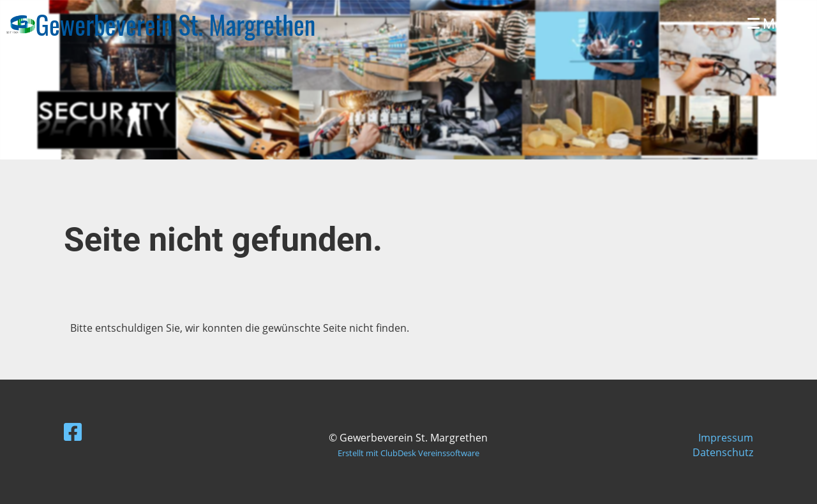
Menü (773, 24)
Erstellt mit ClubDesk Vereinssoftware (408, 453)
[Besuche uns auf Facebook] (73, 432)
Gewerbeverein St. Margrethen (176, 24)
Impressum (726, 438)
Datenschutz (723, 452)
